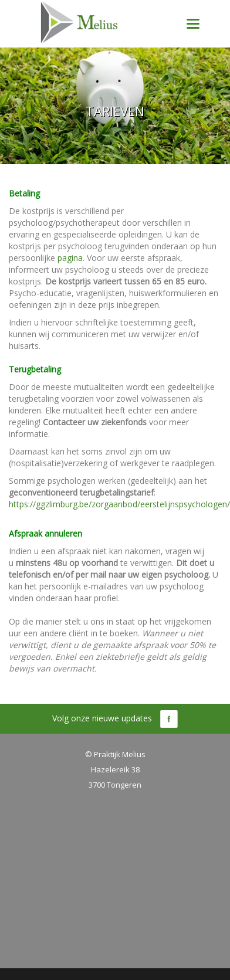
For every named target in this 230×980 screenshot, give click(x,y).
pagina (70, 258)
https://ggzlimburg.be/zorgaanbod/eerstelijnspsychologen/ (119, 504)
